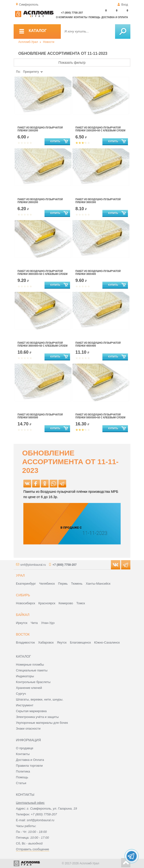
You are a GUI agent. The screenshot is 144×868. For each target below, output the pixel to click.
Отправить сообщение (33, 849)
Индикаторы (25, 676)
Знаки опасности (28, 729)
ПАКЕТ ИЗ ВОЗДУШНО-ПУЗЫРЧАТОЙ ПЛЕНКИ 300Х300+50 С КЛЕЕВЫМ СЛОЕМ (42, 273)
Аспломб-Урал (28, 42)
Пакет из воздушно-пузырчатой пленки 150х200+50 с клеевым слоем (100, 129)
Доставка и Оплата (30, 760)
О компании (64, 17)
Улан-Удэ (48, 623)
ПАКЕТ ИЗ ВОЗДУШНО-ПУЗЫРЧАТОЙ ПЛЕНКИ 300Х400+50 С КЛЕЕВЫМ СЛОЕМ (42, 344)
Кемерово (66, 603)
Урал (20, 575)
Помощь (94, 17)
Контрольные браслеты (33, 682)
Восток (23, 634)
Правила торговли (29, 766)
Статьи (21, 783)
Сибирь (23, 595)
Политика (23, 771)
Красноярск (47, 603)
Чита (34, 623)
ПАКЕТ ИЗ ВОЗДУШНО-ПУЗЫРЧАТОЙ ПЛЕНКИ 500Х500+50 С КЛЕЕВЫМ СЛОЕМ (100, 416)
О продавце (25, 748)
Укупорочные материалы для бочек (42, 723)
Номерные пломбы (30, 665)
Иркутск (22, 623)
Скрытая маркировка (31, 711)
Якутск (62, 642)
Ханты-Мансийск (98, 584)
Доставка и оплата (115, 17)
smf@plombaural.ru (33, 565)
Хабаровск (46, 642)
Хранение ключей (29, 688)
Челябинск (47, 584)
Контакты (81, 17)
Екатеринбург (26, 584)
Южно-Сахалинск (107, 642)
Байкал (23, 615)
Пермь (63, 584)
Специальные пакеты (32, 670)
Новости (49, 42)
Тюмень (77, 584)
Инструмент (25, 705)
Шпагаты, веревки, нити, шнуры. (40, 699)
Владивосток (26, 642)
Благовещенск (80, 642)
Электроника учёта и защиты (37, 717)
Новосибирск (26, 603)
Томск (81, 603)
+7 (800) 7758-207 (72, 13)
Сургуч (21, 694)
